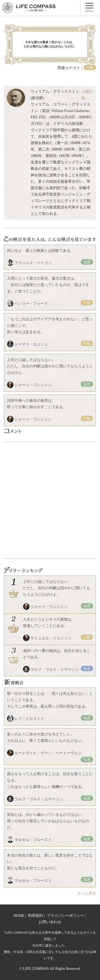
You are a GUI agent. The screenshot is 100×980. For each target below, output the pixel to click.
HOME (19, 916)
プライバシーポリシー (65, 916)
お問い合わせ (50, 922)
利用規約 (35, 916)
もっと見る (87, 893)
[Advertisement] (50, 500)
